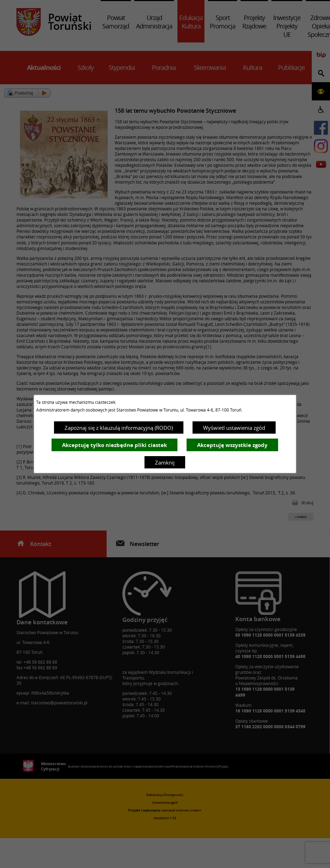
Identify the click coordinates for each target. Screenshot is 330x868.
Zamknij (165, 462)
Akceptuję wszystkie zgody (232, 445)
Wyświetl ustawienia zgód (234, 428)
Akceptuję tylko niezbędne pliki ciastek (115, 445)
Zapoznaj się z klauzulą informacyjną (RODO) (119, 428)
